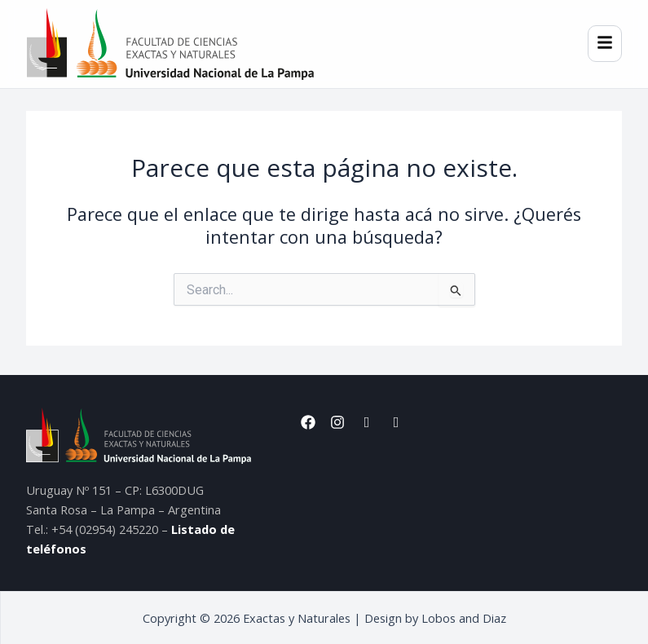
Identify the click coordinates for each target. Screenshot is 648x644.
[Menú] (605, 44)
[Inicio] (170, 44)
